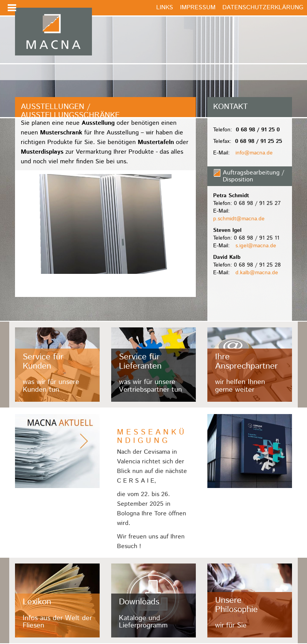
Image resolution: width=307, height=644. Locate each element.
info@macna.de (254, 153)
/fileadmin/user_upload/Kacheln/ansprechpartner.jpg (250, 365)
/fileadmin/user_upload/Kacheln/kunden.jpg (57, 365)
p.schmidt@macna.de (239, 219)
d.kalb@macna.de (257, 273)
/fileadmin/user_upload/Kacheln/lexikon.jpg (57, 601)
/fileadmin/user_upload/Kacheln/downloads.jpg (153, 601)
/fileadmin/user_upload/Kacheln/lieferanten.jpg (153, 365)
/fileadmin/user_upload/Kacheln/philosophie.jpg (250, 601)
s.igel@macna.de (256, 246)
